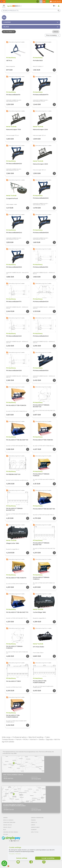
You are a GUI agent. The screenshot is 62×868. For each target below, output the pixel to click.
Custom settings (22, 858)
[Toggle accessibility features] (38, 1)
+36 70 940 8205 (36, 779)
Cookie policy (18, 854)
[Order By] (53, 35)
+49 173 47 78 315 (36, 810)
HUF (41, 1)
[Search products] (31, 11)
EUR (44, 1)
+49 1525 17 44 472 (9, 810)
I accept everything (48, 858)
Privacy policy (12, 854)
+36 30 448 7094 (8, 778)
